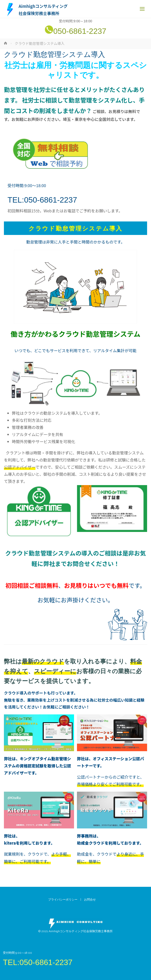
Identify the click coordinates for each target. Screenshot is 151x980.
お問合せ (91, 900)
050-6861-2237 (80, 31)
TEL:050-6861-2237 (42, 200)
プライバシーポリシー (63, 900)
